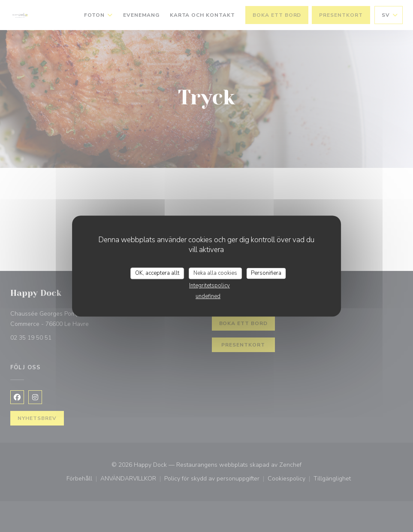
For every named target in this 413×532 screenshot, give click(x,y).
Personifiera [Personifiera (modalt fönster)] (266, 273)
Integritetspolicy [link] (210, 286)
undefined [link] (208, 296)
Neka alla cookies (215, 273)
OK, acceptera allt (157, 273)
